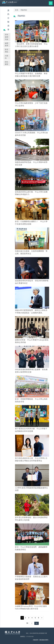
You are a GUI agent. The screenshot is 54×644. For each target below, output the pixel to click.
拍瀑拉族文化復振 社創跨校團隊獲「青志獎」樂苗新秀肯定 (31, 252)
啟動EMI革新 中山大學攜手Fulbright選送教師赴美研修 (32, 341)
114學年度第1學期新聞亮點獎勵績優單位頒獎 (31, 489)
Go (36, 623)
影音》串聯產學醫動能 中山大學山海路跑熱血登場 (31, 400)
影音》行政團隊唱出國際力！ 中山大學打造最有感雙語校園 (31, 223)
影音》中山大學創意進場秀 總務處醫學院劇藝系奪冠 (31, 548)
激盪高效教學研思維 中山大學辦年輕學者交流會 (31, 164)
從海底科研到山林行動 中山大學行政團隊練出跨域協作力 (31, 193)
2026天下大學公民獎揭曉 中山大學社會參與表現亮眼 (31, 134)
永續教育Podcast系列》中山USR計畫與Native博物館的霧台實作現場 (31, 608)
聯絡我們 (36, 640)
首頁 (17, 10)
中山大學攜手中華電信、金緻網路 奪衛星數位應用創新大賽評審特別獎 (31, 75)
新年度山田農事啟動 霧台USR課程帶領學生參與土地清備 (31, 519)
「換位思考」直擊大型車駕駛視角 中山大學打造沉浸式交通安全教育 (31, 45)
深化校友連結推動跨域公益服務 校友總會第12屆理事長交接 (31, 371)
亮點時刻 (24, 10)
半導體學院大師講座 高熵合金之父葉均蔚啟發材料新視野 (31, 578)
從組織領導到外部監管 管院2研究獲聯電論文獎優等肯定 (32, 282)
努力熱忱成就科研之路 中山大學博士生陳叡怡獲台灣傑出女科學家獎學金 (31, 459)
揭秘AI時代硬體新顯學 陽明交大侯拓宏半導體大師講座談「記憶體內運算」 (31, 311)
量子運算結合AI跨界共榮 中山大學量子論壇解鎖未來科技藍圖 (31, 430)
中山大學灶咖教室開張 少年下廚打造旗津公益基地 (31, 104)
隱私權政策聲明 (44, 640)
